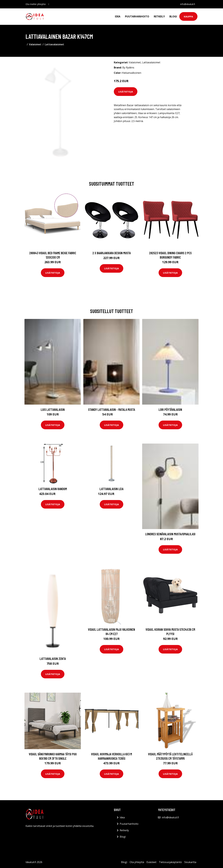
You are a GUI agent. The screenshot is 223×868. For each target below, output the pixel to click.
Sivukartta (190, 862)
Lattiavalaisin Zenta (53, 659)
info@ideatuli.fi (188, 4)
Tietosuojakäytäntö (170, 862)
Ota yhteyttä (137, 862)
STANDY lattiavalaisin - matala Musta (112, 409)
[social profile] (49, 4)
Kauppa (188, 16)
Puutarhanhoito (137, 16)
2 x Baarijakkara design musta (112, 253)
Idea (118, 16)
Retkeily (159, 16)
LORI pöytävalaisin (170, 409)
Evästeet (151, 862)
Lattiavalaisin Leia (111, 489)
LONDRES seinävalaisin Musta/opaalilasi (170, 534)
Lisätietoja (126, 92)
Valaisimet (35, 44)
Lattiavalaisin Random (53, 489)
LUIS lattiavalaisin (53, 409)
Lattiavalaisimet (54, 44)
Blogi (173, 16)
